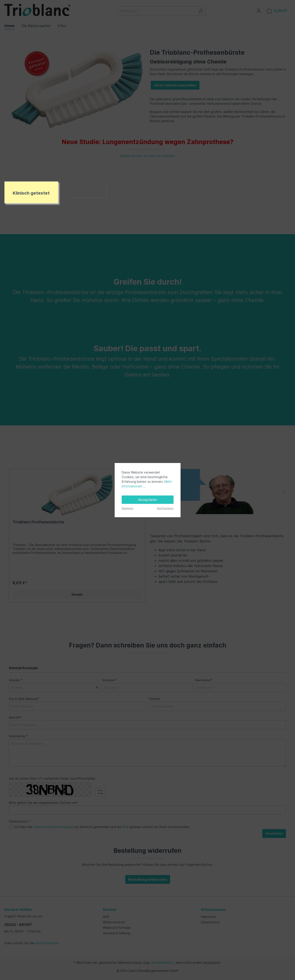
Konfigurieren (165, 508)
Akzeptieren (148, 500)
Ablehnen (128, 508)
